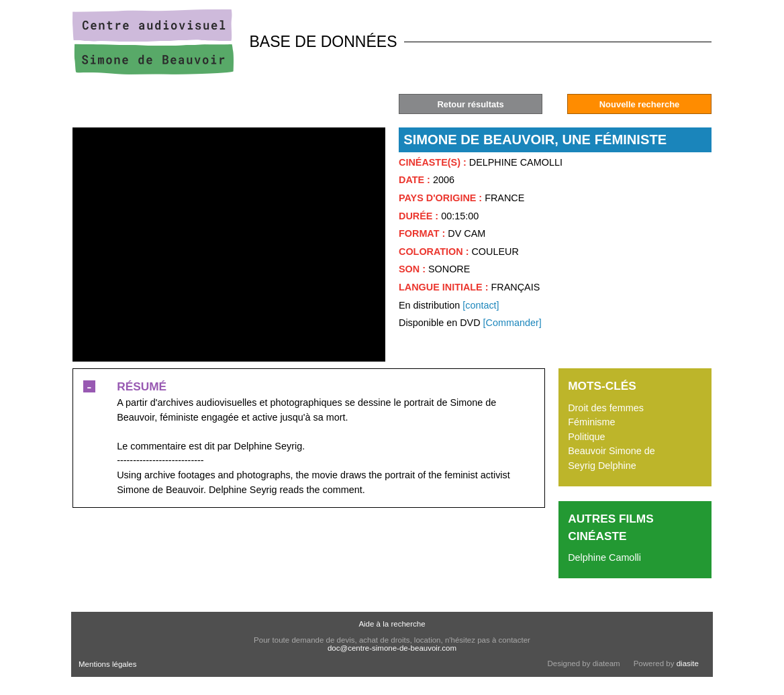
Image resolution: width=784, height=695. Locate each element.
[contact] (481, 305)
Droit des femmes (606, 408)
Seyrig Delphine (602, 466)
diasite (688, 663)
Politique (586, 437)
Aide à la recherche (392, 624)
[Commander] (512, 323)
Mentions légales (107, 664)
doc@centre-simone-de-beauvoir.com (392, 648)
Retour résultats (470, 104)
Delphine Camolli (604, 557)
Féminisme (591, 422)
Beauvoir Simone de (611, 451)
